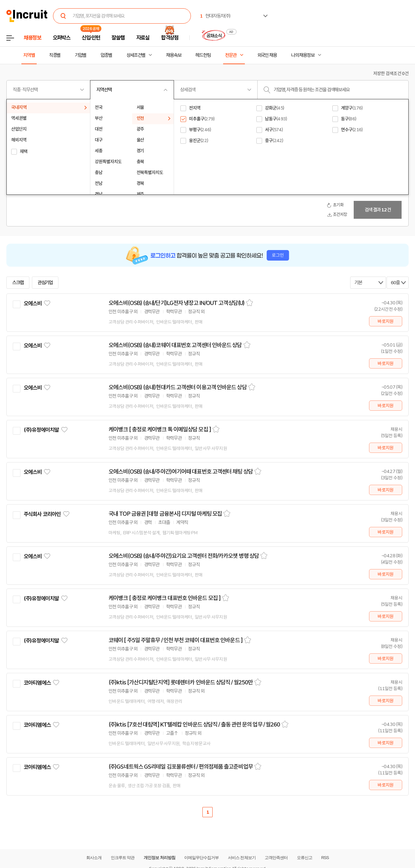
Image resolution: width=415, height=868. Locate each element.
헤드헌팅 (203, 55)
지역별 (29, 55)
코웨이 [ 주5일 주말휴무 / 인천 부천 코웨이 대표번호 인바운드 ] (176, 640)
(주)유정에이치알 (41, 430)
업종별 (106, 55)
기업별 (80, 55)
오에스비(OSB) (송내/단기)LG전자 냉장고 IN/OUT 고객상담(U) (177, 303)
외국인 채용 (267, 55)
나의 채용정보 (303, 55)
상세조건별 (136, 55)
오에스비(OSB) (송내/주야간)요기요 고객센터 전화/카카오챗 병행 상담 (184, 556)
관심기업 (45, 283)
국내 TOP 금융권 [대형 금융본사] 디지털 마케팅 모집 (165, 514)
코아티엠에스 (37, 683)
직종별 (55, 55)
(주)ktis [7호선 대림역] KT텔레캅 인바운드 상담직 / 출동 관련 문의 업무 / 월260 (194, 725)
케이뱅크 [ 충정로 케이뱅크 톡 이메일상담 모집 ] (160, 430)
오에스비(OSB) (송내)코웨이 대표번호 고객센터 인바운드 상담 (175, 345)
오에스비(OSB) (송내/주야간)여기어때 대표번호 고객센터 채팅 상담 (181, 472)
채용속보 (174, 55)
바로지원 (385, 321)
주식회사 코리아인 (42, 514)
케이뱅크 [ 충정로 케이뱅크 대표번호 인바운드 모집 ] (165, 598)
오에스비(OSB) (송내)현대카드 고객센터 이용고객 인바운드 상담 (178, 387)
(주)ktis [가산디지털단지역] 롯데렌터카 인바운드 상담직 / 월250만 (181, 682)
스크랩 (18, 283)
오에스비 (33, 303)
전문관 (231, 55)
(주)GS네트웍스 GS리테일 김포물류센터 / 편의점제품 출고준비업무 (181, 767)
